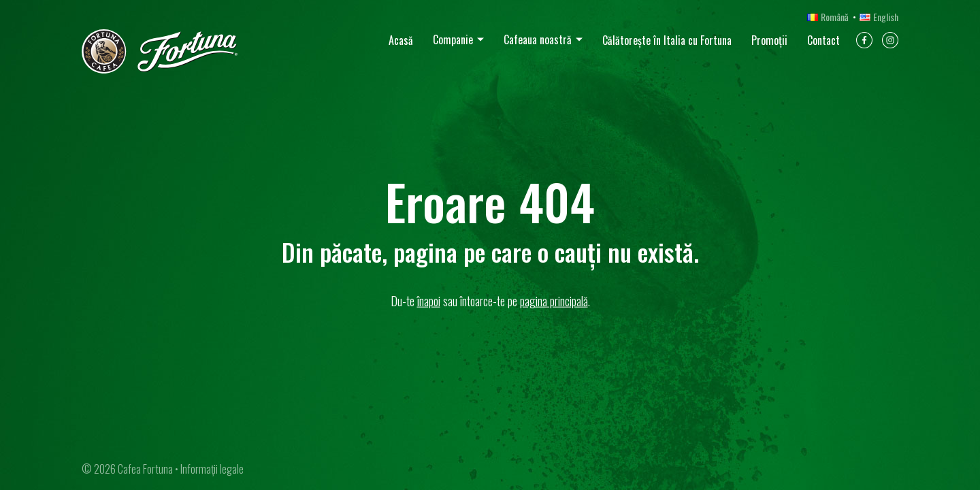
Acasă (401, 40)
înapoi (429, 301)
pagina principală (554, 301)
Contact (823, 40)
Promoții (769, 40)
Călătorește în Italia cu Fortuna (667, 40)
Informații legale (212, 469)
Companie (453, 39)
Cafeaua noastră (538, 39)
